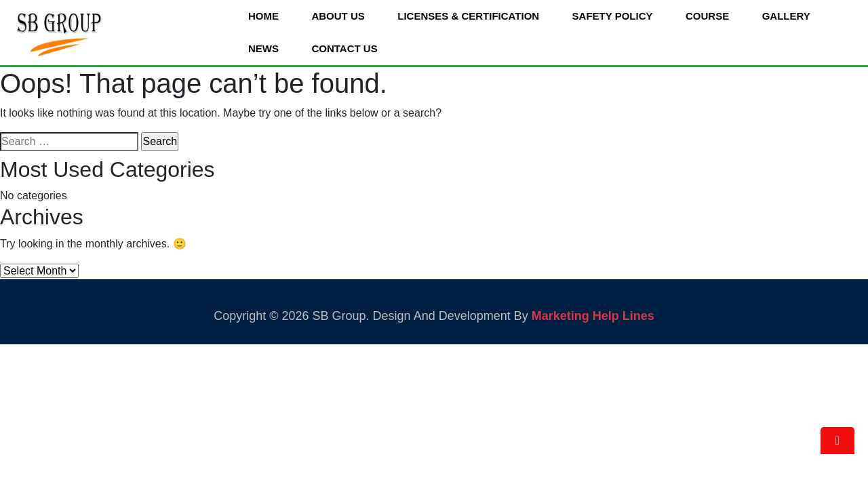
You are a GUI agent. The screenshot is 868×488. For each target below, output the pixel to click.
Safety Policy (613, 16)
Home (263, 16)
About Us (338, 16)
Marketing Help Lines (593, 316)
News (263, 48)
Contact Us (344, 48)
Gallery (786, 16)
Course (707, 16)
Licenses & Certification (468, 16)
